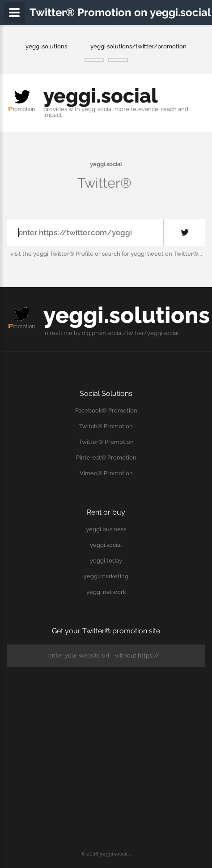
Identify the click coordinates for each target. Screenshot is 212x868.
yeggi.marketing (106, 576)
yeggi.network (106, 592)
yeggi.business (106, 529)
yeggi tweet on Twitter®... (166, 254)
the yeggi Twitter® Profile (58, 254)
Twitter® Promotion (106, 442)
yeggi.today (106, 561)
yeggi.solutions (46, 46)
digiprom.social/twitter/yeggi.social (130, 333)
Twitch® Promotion (106, 426)
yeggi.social (101, 96)
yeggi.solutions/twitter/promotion (138, 46)
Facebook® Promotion (106, 410)
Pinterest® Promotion (106, 458)
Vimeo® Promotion (106, 473)
